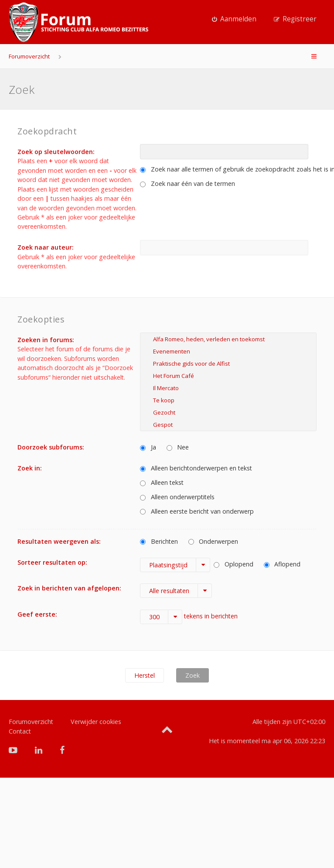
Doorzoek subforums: (51, 447)
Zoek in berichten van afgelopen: (69, 588)
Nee (178, 447)
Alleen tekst (162, 482)
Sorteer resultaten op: (52, 562)
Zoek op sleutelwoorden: (56, 152)
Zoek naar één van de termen (187, 184)
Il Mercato (228, 388)
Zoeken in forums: (46, 340)
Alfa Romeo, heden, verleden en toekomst (228, 339)
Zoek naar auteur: (46, 247)
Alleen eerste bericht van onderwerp (197, 511)
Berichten (159, 541)
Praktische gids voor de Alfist (228, 364)
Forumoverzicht (29, 56)
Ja (148, 447)
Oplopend (233, 564)
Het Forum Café (228, 376)
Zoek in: (30, 468)
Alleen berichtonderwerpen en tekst (196, 468)
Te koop (228, 400)
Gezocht (228, 412)
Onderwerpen (213, 541)
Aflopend (282, 564)
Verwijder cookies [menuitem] (96, 722)
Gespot (228, 425)
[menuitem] (234, 19)
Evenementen (228, 351)
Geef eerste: (37, 614)
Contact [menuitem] (20, 731)
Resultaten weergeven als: (59, 541)
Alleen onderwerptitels (177, 497)
